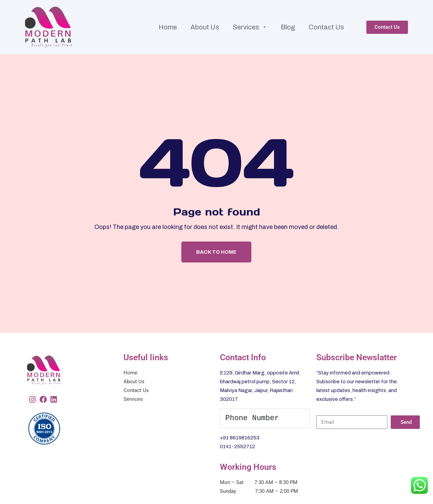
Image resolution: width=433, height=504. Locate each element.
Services (250, 21)
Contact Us (327, 21)
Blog (288, 21)
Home (167, 21)
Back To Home (217, 239)
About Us (204, 21)
